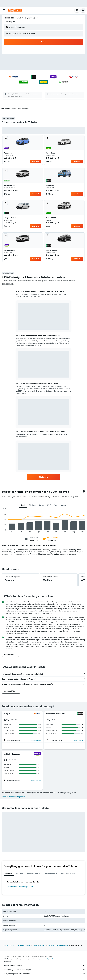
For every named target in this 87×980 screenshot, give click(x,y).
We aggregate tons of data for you (45, 970)
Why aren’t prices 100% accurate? (45, 974)
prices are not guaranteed (47, 959)
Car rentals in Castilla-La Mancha (58, 945)
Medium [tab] (32, 505)
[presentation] (37, 17)
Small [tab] (23, 505)
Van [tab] (56, 505)
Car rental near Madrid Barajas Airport (20, 887)
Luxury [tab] (63, 505)
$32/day (31, 18)
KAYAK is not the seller (45, 965)
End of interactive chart (2, 531)
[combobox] (11, 22)
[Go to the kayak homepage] (15, 10)
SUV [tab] (49, 505)
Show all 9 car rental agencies (13, 797)
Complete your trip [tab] (34, 873)
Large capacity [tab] (51, 873)
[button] (4, 10)
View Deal (35, 161)
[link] (43, 477)
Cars (13, 945)
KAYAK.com (5, 945)
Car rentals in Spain (39, 945)
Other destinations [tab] (68, 873)
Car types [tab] (19, 873)
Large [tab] (41, 505)
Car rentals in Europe (24, 945)
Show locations (36, 740)
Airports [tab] (9, 873)
